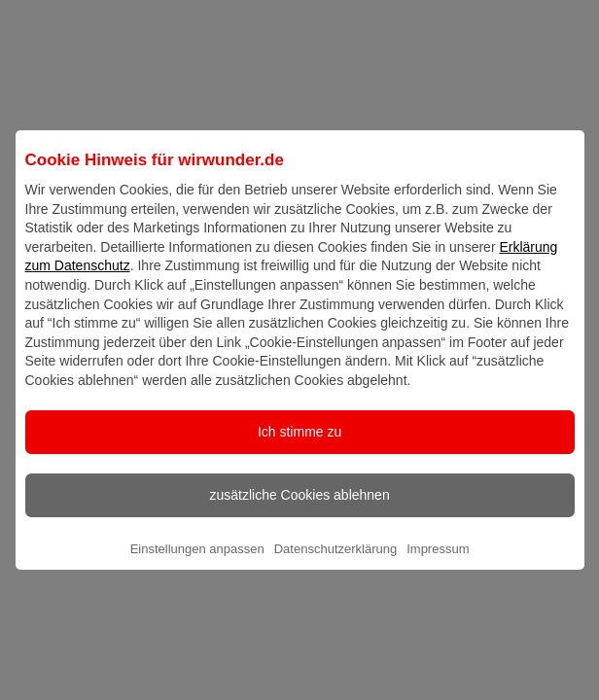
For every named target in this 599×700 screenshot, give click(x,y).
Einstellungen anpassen (197, 565)
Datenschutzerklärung (335, 565)
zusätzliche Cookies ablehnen (299, 511)
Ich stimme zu (299, 448)
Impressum (438, 565)
